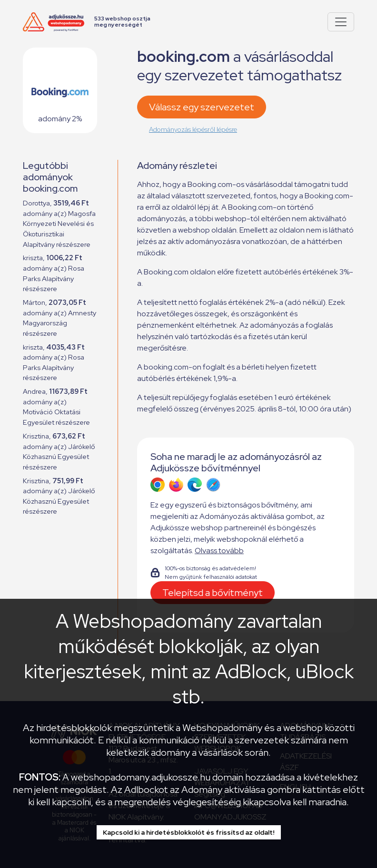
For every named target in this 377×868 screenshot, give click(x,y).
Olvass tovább (219, 551)
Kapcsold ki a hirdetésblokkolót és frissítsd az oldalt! (189, 832)
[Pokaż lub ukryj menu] (341, 22)
